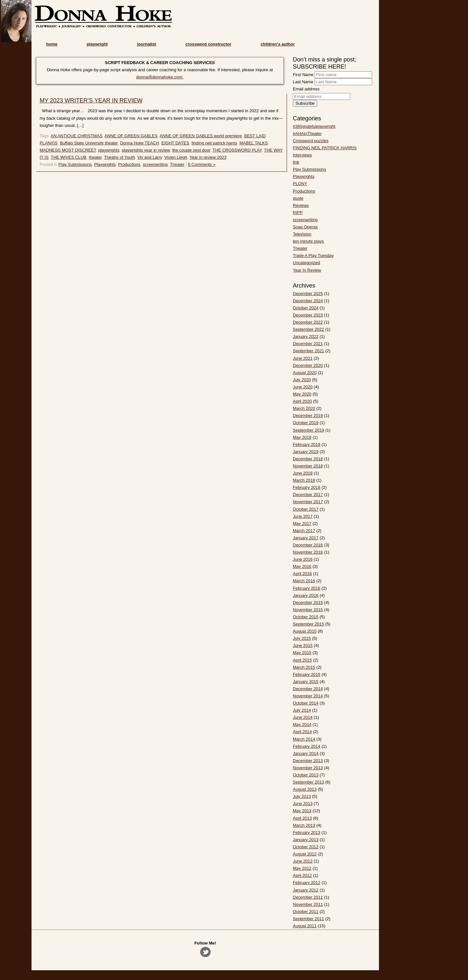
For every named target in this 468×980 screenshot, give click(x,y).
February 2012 (307, 883)
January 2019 (306, 452)
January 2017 (306, 538)
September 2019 (308, 430)
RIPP (298, 213)
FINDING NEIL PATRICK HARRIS (325, 148)
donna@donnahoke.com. (160, 77)
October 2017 (306, 509)
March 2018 (304, 480)
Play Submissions (75, 164)
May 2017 (302, 524)
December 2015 (308, 603)
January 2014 (306, 753)
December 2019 (308, 416)
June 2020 (303, 387)
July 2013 (302, 796)
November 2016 (308, 552)
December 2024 (308, 301)
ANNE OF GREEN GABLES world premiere (201, 136)
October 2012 (306, 847)
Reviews (301, 205)
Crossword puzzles (311, 141)
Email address (306, 89)
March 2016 (304, 581)
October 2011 (306, 912)
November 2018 (308, 466)
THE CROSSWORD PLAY (237, 150)
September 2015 (308, 624)
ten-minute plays (308, 241)
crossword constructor (208, 44)
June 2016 (303, 559)
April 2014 (302, 732)
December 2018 (308, 459)
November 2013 (308, 768)
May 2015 (302, 653)
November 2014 (308, 696)
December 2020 (308, 365)
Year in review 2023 (208, 157)
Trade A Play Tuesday (313, 255)
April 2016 (302, 574)
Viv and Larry (150, 157)
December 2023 (308, 315)
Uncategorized (306, 263)
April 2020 (302, 401)
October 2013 (306, 775)
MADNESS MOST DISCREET (68, 150)
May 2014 (302, 725)
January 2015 (306, 682)
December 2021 (308, 344)
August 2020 (305, 373)
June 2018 (303, 473)
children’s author (278, 44)
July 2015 (302, 638)
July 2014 (302, 710)
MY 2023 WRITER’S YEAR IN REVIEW (91, 101)
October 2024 (306, 308)
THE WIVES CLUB (69, 157)
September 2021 (308, 351)
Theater (177, 164)
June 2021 (303, 358)
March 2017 (304, 531)
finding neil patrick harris (214, 143)
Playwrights (105, 164)
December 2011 (308, 897)
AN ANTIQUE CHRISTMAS (77, 136)
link (296, 162)
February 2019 (307, 444)
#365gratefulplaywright (314, 126)
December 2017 (308, 495)
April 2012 (302, 875)
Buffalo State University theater (89, 143)
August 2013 (305, 789)
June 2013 (303, 804)
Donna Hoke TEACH (140, 143)
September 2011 (308, 919)
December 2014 (308, 689)
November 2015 (308, 610)
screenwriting (155, 164)
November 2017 (308, 502)
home (52, 44)
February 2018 (307, 487)
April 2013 (302, 818)
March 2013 (304, 825)
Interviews (302, 155)
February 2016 (307, 588)
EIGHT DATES (175, 143)
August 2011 (305, 926)
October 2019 (306, 423)
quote (298, 198)
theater (95, 157)
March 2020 (304, 408)
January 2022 (306, 336)
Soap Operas (305, 227)
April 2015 (302, 660)
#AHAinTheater (307, 134)
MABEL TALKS (254, 143)
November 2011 (308, 904)
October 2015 (306, 617)
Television (302, 234)
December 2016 (308, 545)
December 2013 (308, 761)
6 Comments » (202, 164)
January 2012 (306, 890)
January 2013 (306, 840)
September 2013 (308, 782)
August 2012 (305, 854)
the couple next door (191, 150)
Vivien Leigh (176, 157)
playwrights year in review (146, 150)
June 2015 (303, 645)
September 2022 (308, 329)
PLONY (300, 184)
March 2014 (304, 739)
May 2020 (302, 394)
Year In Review (307, 270)
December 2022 (308, 322)
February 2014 (307, 746)
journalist (147, 44)
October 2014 (306, 703)
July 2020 (302, 380)
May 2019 (302, 437)
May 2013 (302, 811)
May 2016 (302, 566)
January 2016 (306, 595)
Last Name (303, 82)
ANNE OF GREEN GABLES (131, 136)
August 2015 (305, 631)
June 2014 (303, 717)
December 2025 (308, 294)
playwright (97, 44)
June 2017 (303, 516)
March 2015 (304, 667)
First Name (303, 75)
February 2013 (307, 832)
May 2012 (302, 868)
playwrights (109, 150)
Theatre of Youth (119, 157)
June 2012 (303, 861)
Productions (129, 164)
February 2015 (307, 674)
